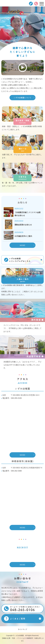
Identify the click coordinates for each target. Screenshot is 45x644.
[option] (22, 32)
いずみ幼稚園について (22, 98)
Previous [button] (2, 32)
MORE (22, 245)
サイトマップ (22, 629)
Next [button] (43, 32)
